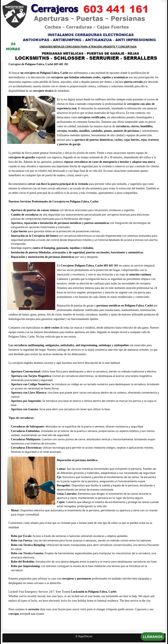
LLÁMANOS (153, 636)
